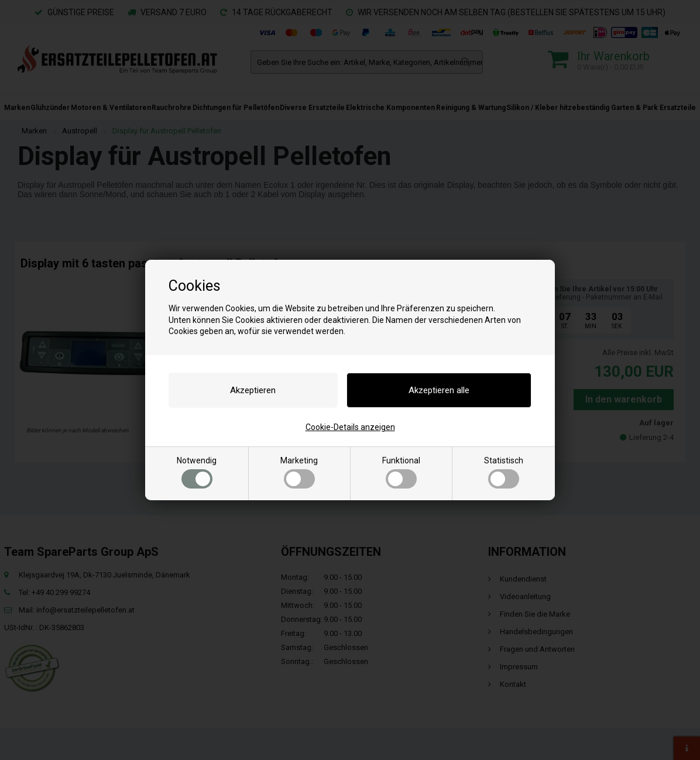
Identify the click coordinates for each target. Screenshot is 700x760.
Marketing (299, 472)
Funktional (401, 472)
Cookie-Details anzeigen (350, 427)
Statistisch (504, 472)
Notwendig (197, 472)
